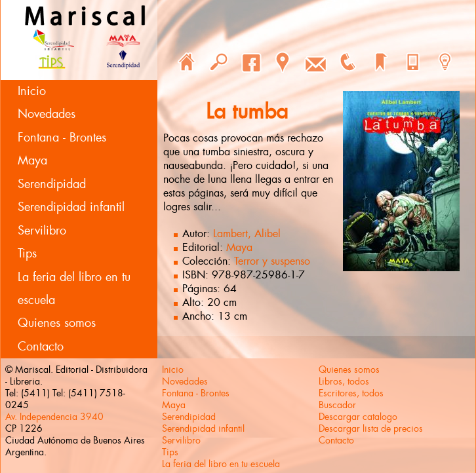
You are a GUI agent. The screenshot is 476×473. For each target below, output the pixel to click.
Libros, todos (344, 381)
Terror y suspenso (272, 261)
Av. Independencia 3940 (54, 417)
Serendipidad (52, 184)
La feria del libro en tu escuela (74, 289)
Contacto (41, 347)
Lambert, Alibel (247, 234)
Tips (27, 254)
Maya (32, 161)
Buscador (337, 405)
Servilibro (42, 231)
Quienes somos (57, 323)
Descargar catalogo (358, 417)
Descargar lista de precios (371, 428)
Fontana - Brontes (62, 138)
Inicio (32, 91)
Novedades (47, 114)
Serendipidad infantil (71, 207)
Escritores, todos (351, 393)
